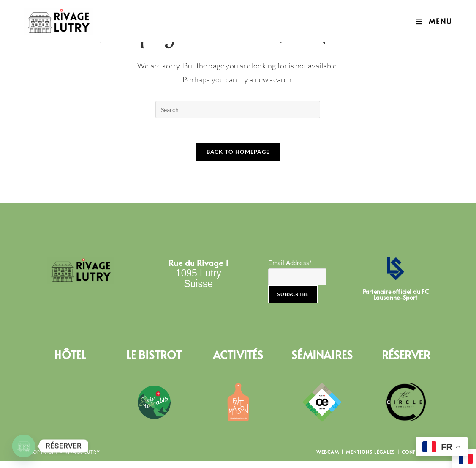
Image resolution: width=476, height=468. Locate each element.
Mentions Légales (370, 452)
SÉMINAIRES (322, 355)
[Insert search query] (238, 109)
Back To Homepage (238, 152)
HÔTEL (70, 355)
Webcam (328, 452)
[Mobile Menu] (434, 21)
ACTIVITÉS (238, 355)
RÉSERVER (406, 355)
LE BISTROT (154, 355)
